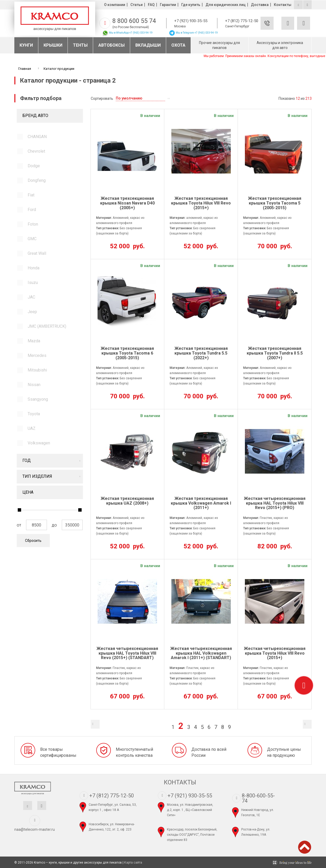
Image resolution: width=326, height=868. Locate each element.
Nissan (34, 385)
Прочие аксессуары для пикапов (219, 45)
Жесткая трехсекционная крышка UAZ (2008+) (127, 501)
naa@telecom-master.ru (35, 829)
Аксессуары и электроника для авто (280, 45)
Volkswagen (39, 443)
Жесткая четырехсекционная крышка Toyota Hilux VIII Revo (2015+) (275, 653)
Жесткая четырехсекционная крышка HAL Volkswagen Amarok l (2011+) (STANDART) (201, 653)
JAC (31, 297)
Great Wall (37, 253)
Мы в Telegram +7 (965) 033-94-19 (193, 33)
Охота (178, 45)
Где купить (191, 5)
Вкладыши (148, 45)
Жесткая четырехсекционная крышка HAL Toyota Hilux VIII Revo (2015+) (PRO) (275, 503)
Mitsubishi (37, 370)
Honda (34, 268)
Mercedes (37, 355)
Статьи (137, 5)
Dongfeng (37, 180)
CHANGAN (37, 137)
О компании (115, 5)
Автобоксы (111, 45)
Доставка (260, 5)
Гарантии (168, 5)
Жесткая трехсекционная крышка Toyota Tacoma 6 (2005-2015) (127, 353)
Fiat (31, 195)
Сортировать (102, 98)
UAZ (32, 428)
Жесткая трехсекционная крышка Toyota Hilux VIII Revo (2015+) (201, 203)
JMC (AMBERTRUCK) (47, 326)
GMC (32, 239)
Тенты (80, 45)
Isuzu (33, 283)
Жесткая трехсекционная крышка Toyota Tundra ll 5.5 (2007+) (275, 353)
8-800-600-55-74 (258, 798)
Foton (33, 224)
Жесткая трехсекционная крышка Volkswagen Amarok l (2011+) (201, 503)
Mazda (34, 341)
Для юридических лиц (226, 5)
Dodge (34, 166)
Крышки (53, 45)
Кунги (26, 45)
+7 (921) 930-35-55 (191, 21)
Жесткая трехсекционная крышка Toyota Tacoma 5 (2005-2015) (275, 203)
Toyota (34, 414)
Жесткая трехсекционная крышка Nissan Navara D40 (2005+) (127, 203)
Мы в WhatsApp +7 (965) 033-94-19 (127, 33)
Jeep (32, 312)
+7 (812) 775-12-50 (242, 21)
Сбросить (33, 541)
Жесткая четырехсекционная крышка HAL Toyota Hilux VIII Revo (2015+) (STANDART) (127, 653)
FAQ (151, 5)
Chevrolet (36, 151)
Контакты (283, 5)
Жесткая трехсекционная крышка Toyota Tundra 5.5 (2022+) (201, 353)
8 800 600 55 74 (134, 21)
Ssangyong (38, 399)
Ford (32, 210)
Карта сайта (133, 863)
